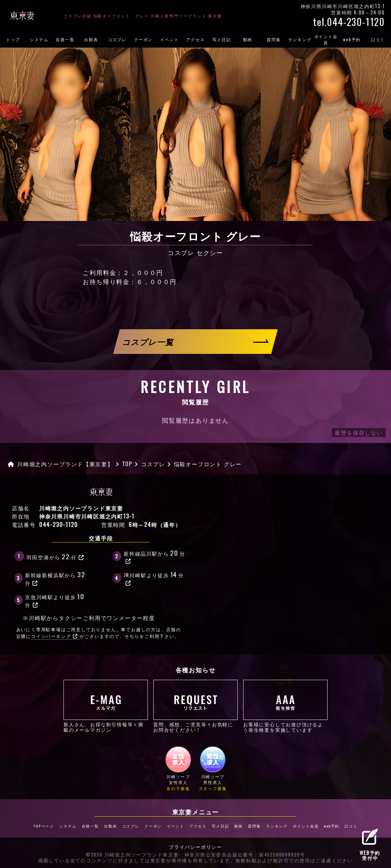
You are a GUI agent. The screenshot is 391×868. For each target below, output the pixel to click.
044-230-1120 (59, 525)
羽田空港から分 (55, 556)
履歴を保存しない (359, 432)
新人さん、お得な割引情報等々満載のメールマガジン (106, 706)
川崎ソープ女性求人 (178, 768)
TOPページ (44, 826)
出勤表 (91, 39)
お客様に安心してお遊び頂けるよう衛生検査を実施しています (285, 706)
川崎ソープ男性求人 (213, 768)
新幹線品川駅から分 (154, 556)
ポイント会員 (326, 39)
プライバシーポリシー (195, 847)
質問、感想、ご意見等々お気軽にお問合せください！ (195, 706)
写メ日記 (222, 39)
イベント (169, 39)
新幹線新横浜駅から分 (56, 578)
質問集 (274, 39)
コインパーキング (54, 636)
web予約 (352, 39)
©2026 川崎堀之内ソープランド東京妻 (132, 855)
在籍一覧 (65, 39)
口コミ (351, 826)
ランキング (300, 39)
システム (39, 39)
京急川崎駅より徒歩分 (55, 600)
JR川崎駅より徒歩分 (154, 578)
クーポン (143, 39)
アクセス (195, 39)
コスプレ (117, 39)
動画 (248, 39)
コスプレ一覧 (149, 342)
